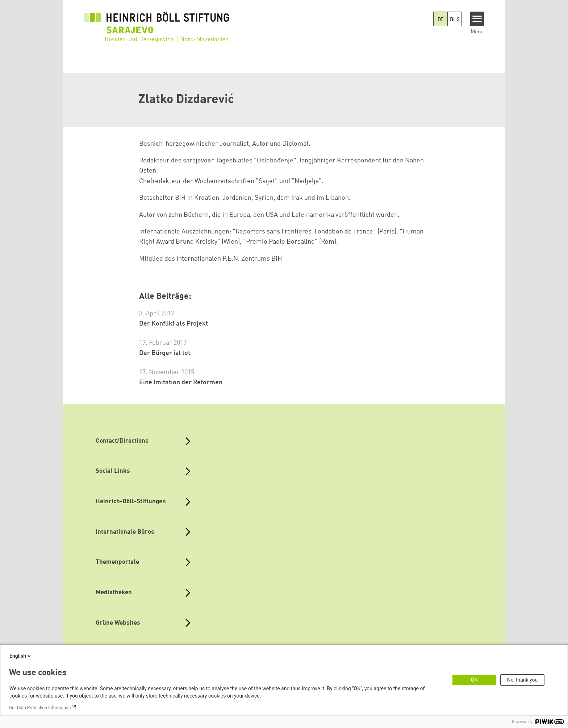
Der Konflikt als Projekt (174, 324)
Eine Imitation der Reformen (181, 382)
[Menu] (477, 19)
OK (474, 680)
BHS (455, 20)
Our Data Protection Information (40, 708)
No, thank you (523, 680)
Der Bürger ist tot (165, 353)
